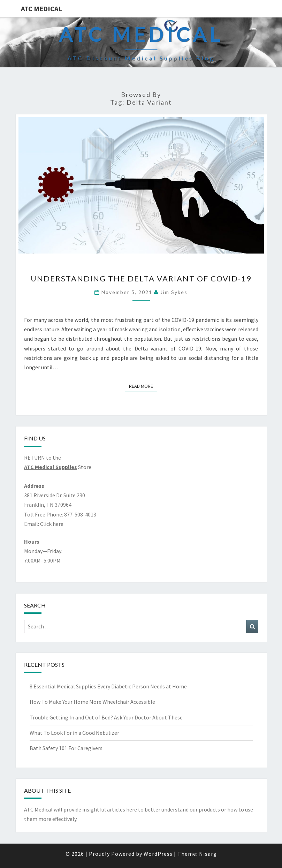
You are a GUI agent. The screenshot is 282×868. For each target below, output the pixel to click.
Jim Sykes (174, 292)
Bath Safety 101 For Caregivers (66, 748)
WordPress (158, 854)
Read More (143, 386)
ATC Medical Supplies (51, 467)
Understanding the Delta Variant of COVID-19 (141, 278)
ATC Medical (41, 9)
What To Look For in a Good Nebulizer (74, 733)
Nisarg (208, 854)
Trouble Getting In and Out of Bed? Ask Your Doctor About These (106, 717)
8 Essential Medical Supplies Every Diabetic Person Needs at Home (108, 686)
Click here (52, 524)
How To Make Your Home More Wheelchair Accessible (92, 702)
